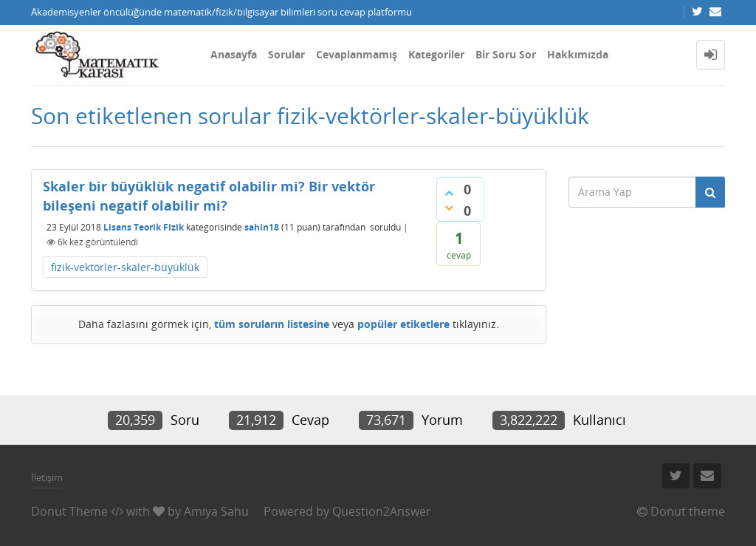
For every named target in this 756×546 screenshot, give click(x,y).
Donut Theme (69, 511)
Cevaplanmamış (357, 54)
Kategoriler (436, 54)
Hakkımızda (578, 54)
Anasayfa (234, 54)
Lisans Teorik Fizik (144, 227)
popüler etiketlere (403, 324)
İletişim (47, 477)
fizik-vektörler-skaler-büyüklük (125, 267)
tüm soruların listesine (272, 324)
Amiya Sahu (216, 511)
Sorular (286, 54)
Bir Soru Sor (506, 54)
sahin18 (262, 227)
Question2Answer (382, 511)
